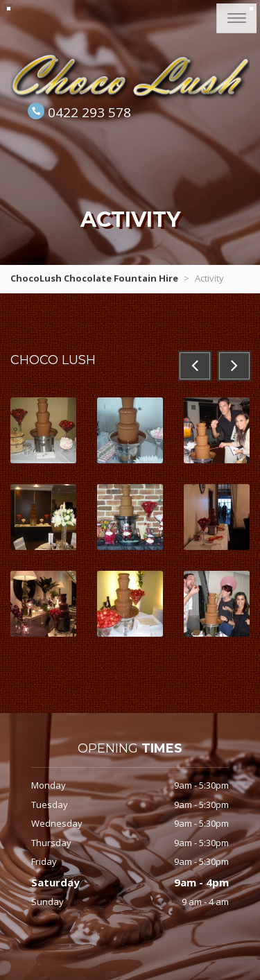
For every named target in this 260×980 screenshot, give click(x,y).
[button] (195, 366)
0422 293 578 (89, 112)
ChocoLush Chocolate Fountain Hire (94, 278)
